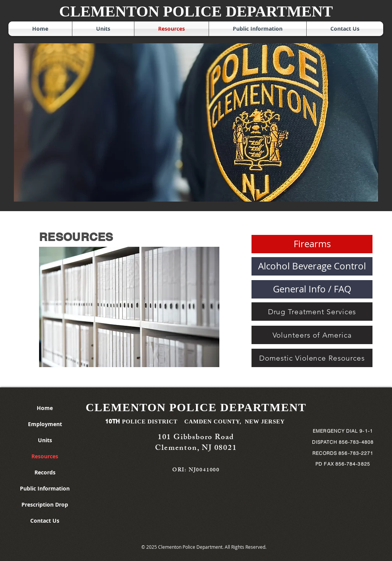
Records (45, 472)
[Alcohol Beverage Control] (312, 266)
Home (45, 408)
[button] (312, 289)
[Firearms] (312, 244)
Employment (45, 424)
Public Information (45, 488)
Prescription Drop (45, 504)
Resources (45, 456)
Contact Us (45, 521)
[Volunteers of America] (312, 335)
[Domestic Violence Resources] (312, 358)
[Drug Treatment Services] (312, 312)
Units (45, 440)
